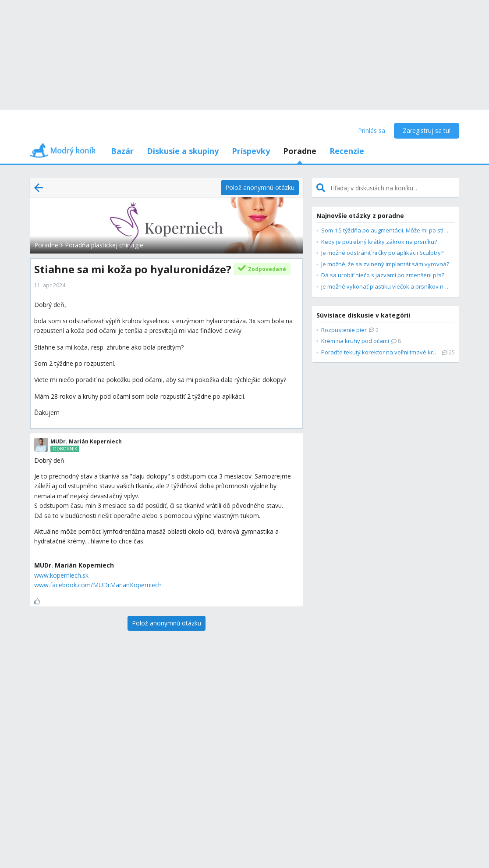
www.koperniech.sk (61, 575)
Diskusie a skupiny (183, 151)
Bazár (122, 151)
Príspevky (251, 151)
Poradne (300, 151)
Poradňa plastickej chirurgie (104, 245)
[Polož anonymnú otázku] (260, 188)
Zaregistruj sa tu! (427, 130)
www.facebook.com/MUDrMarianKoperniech (98, 585)
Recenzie (347, 151)
